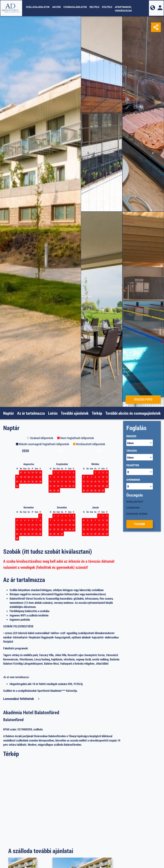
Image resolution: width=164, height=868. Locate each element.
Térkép (97, 413)
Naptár (9, 413)
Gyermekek (133, 480)
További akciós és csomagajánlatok (133, 413)
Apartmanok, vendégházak (123, 9)
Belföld (94, 7)
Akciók (57, 7)
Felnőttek (133, 465)
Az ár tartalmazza (31, 413)
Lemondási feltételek (19, 699)
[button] (153, 8)
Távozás (132, 451)
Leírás (53, 413)
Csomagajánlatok (75, 7)
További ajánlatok (75, 413)
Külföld (107, 7)
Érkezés (131, 436)
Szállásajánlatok (38, 7)
